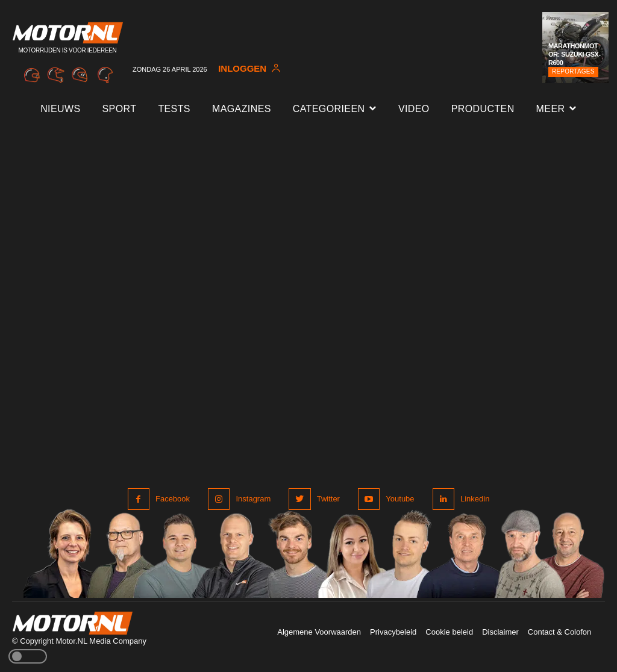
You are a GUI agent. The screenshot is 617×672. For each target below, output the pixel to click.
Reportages (573, 71)
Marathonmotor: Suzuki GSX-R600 (575, 55)
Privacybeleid (393, 632)
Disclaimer (500, 632)
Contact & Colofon (560, 632)
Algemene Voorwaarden (319, 632)
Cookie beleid (449, 632)
